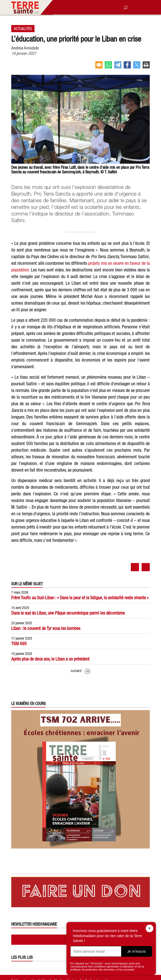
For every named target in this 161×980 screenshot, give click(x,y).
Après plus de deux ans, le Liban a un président (50, 659)
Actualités (23, 29)
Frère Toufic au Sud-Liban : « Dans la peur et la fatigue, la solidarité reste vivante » (80, 598)
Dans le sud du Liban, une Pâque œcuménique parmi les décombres (68, 613)
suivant (76, 671)
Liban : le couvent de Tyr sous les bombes (46, 628)
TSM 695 (19, 644)
